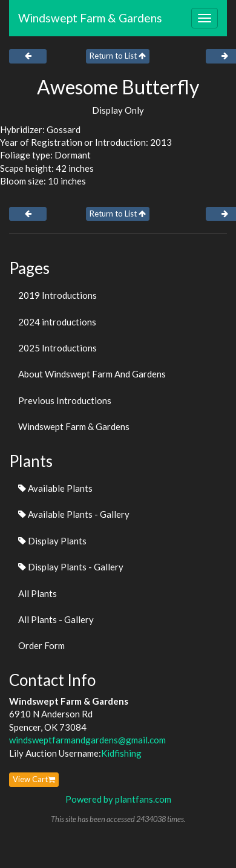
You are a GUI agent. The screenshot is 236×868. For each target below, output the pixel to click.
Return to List (118, 56)
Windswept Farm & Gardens (90, 18)
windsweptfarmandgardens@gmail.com (87, 740)
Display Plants (52, 541)
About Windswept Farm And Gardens (92, 374)
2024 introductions (57, 322)
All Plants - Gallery (56, 619)
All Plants (38, 593)
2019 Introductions (57, 295)
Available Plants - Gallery (74, 514)
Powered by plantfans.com (118, 799)
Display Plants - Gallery (71, 567)
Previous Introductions (65, 400)
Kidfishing (121, 753)
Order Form (41, 645)
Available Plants (55, 488)
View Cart (34, 779)
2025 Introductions (57, 348)
